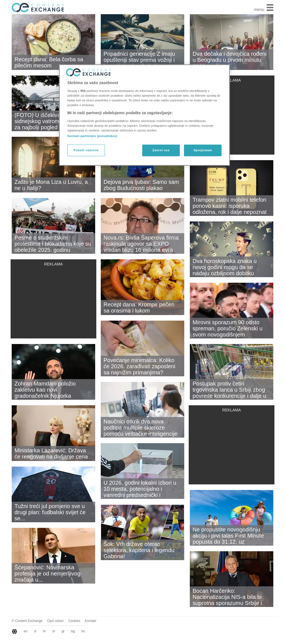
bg (73, 631)
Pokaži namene (86, 150)
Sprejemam (203, 150)
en (25, 631)
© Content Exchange (27, 621)
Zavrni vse (161, 150)
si (35, 631)
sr (54, 631)
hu (83, 631)
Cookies (74, 621)
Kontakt (91, 621)
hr (44, 631)
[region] (144, 115)
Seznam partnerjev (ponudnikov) (92, 136)
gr (63, 631)
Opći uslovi (56, 621)
